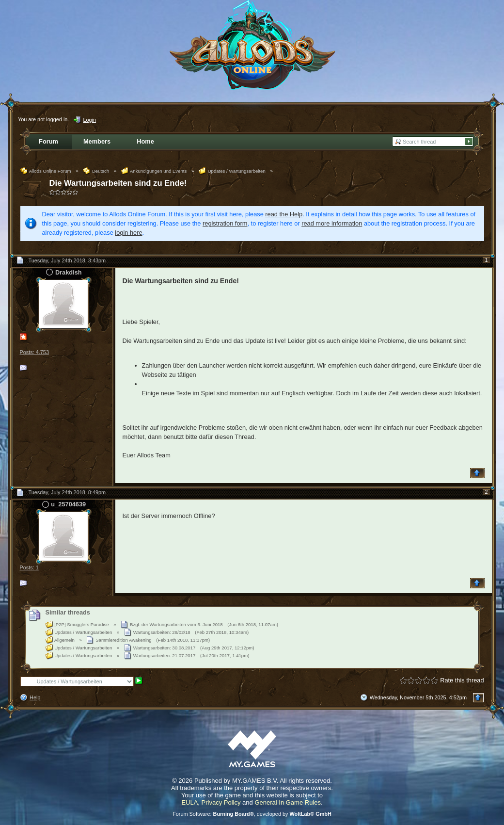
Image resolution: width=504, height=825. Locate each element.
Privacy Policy (221, 802)
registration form (225, 223)
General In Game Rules (288, 802)
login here (128, 233)
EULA (189, 802)
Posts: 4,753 (34, 352)
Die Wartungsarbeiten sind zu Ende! (118, 183)
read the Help (284, 214)
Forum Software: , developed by (252, 814)
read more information (332, 223)
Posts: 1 (29, 567)
